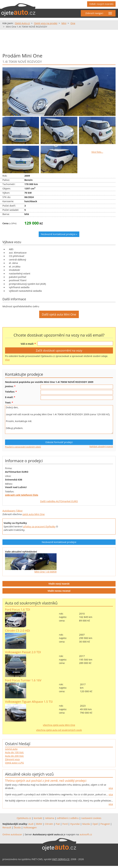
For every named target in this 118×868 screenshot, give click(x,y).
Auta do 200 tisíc (14, 756)
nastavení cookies (91, 818)
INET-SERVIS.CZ (61, 859)
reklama (50, 818)
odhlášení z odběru (68, 818)
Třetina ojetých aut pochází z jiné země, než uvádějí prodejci (46, 781)
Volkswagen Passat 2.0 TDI (23, 652)
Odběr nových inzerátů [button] (101, 4)
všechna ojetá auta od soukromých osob (59, 730)
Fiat (58, 824)
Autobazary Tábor (13, 511)
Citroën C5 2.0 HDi (17, 631)
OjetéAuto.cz (24, 818)
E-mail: (9, 397)
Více (7, 360)
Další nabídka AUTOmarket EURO (59, 501)
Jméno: (9, 386)
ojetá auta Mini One (33, 514)
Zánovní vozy (12, 759)
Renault (7, 827)
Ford (65, 824)
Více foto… (97, 152)
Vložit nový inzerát (59, 584)
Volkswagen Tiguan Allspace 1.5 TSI (29, 702)
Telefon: (10, 392)
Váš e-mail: (27, 344)
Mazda (86, 824)
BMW (39, 824)
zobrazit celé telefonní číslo (22, 495)
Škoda (17, 827)
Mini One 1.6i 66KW (46, 572)
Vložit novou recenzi (59, 591)
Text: (8, 402)
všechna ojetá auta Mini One (59, 725)
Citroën (49, 824)
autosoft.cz (86, 834)
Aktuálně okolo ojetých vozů (29, 774)
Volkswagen (30, 827)
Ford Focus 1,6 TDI (18, 609)
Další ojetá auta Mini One (59, 314)
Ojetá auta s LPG (14, 763)
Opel (95, 824)
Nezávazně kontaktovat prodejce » (59, 234)
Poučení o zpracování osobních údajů (23, 447)
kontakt (38, 818)
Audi (31, 824)
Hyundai (75, 824)
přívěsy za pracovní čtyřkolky (39, 526)
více (111, 788)
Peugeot (105, 824)
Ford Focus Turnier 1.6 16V (23, 680)
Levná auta (11, 749)
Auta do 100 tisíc (14, 752)
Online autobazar (12, 834)
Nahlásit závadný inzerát (101, 446)
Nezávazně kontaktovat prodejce (59, 542)
